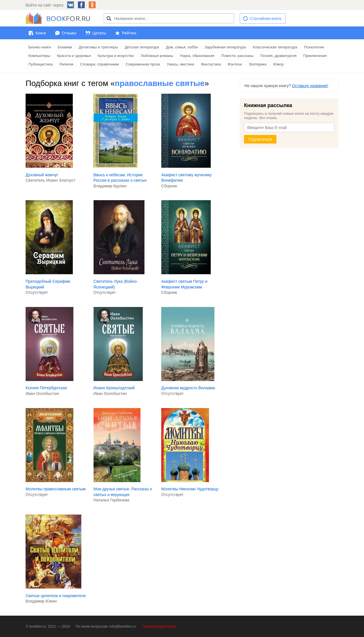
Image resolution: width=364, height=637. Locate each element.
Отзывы (69, 33)
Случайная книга (265, 19)
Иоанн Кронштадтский (114, 388)
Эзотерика (258, 64)
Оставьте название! (310, 86)
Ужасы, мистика (181, 64)
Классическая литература (275, 47)
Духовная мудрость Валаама (188, 388)
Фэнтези (235, 64)
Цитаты (99, 33)
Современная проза (143, 64)
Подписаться (260, 139)
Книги (41, 33)
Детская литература (142, 47)
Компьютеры (39, 56)
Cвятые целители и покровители (56, 596)
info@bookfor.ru (123, 626)
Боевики (65, 47)
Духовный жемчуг (42, 175)
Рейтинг (129, 33)
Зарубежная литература (225, 47)
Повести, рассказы (237, 56)
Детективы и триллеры (98, 47)
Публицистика (41, 64)
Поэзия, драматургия (278, 56)
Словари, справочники (100, 64)
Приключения (315, 56)
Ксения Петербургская (46, 388)
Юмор (278, 64)
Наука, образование (197, 56)
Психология (314, 47)
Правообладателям (159, 626)
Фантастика (211, 64)
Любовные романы (157, 56)
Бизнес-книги (40, 47)
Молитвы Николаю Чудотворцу (190, 489)
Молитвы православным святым (56, 489)
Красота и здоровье (74, 56)
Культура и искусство (116, 56)
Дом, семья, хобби (182, 47)
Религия (66, 64)
